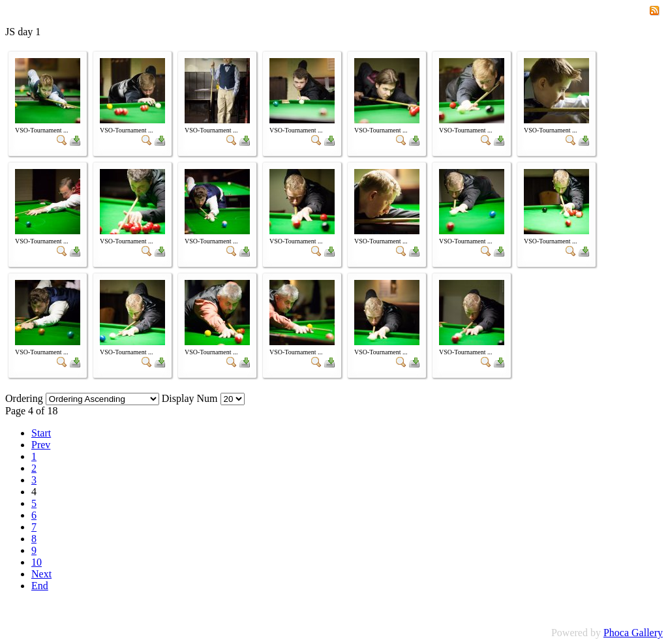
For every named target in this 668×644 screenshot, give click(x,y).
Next (41, 574)
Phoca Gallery (633, 633)
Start (41, 433)
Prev (41, 445)
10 (37, 562)
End (40, 586)
